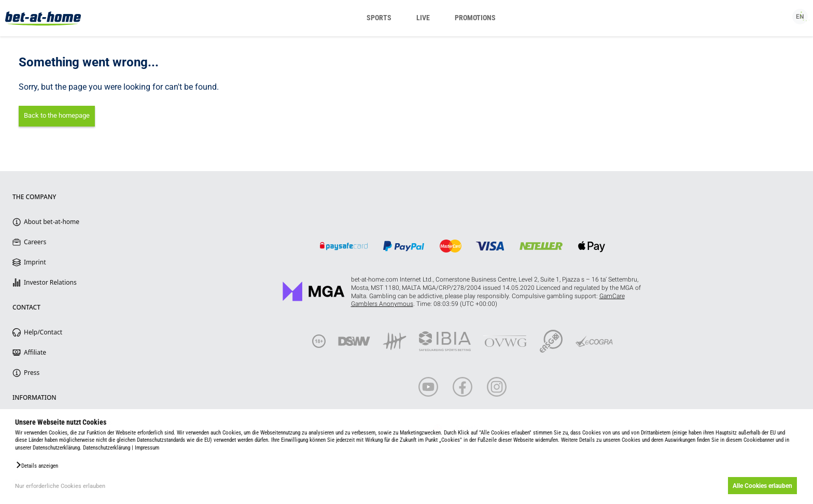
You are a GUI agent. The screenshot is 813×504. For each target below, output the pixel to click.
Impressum (147, 448)
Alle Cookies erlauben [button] (762, 486)
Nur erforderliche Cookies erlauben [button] (60, 486)
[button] (37, 465)
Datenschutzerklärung (107, 448)
